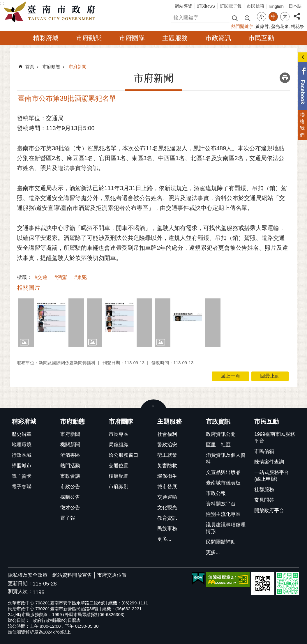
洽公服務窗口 (123, 455)
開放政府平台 (269, 511)
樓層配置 (119, 476)
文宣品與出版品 (223, 472)
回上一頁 (230, 376)
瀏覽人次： (20, 592)
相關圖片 (29, 288)
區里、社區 (218, 445)
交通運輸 (167, 497)
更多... (164, 539)
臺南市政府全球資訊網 (51, 12)
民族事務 (167, 529)
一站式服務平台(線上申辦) (272, 476)
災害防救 (167, 466)
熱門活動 (70, 466)
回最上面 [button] (270, 376)
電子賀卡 (22, 476)
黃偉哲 (262, 26)
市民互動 (261, 38)
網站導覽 (184, 6)
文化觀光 (167, 508)
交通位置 (119, 466)
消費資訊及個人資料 (226, 459)
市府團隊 (132, 38)
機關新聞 (70, 445)
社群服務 (264, 490)
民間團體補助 (221, 542)
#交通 (41, 277)
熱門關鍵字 (242, 26)
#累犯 (81, 277)
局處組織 (119, 445)
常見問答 (264, 500)
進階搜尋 (247, 18)
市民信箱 (255, 6)
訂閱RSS (206, 6)
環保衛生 (167, 476)
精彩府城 (46, 38)
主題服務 (175, 38)
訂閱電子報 (231, 6)
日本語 (295, 6)
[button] (51, 323)
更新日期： (20, 584)
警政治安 (167, 445)
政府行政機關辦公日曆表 (57, 620)
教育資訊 (167, 518)
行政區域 (22, 455)
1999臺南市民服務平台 (275, 438)
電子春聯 (22, 487)
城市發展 (167, 487)
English (276, 6)
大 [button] (285, 16)
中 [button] (273, 16)
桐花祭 (298, 26)
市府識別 (119, 487)
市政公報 (216, 493)
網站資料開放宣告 (72, 575)
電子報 (68, 518)
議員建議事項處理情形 (226, 528)
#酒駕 (61, 277)
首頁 (30, 67)
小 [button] (262, 16)
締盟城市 (22, 466)
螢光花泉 (280, 26)
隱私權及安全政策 (28, 575)
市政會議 (70, 476)
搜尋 (176, 17)
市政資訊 (218, 38)
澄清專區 (70, 455)
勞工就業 (167, 455)
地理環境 (22, 445)
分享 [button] (297, 13)
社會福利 (167, 434)
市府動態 (89, 38)
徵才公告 (70, 508)
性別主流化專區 (223, 514)
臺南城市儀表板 (223, 483)
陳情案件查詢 (269, 462)
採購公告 (70, 497)
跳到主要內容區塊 (3, 3)
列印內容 (285, 78)
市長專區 (119, 434)
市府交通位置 (112, 575)
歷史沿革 (22, 434)
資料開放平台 (221, 504)
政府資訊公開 (221, 434)
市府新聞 (77, 67)
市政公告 (70, 487)
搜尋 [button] (235, 18)
